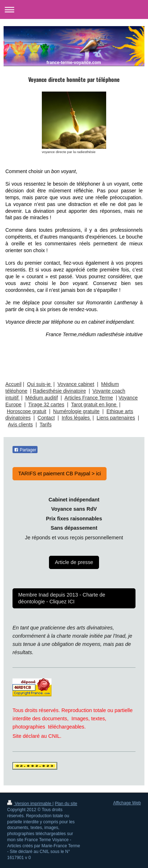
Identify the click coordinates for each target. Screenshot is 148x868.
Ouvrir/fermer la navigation (74, 9)
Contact (46, 418)
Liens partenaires (116, 418)
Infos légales (76, 418)
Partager (25, 450)
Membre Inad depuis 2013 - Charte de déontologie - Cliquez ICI (62, 598)
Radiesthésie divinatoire (60, 391)
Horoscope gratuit (27, 411)
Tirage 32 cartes (46, 404)
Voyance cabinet (76, 384)
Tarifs (46, 425)
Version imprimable (30, 804)
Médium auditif (42, 398)
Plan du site (66, 804)
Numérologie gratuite (77, 411)
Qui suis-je (39, 384)
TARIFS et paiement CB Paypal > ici (60, 474)
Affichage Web (127, 803)
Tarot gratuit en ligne (95, 404)
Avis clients (20, 425)
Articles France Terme (89, 398)
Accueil (13, 384)
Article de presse (74, 562)
